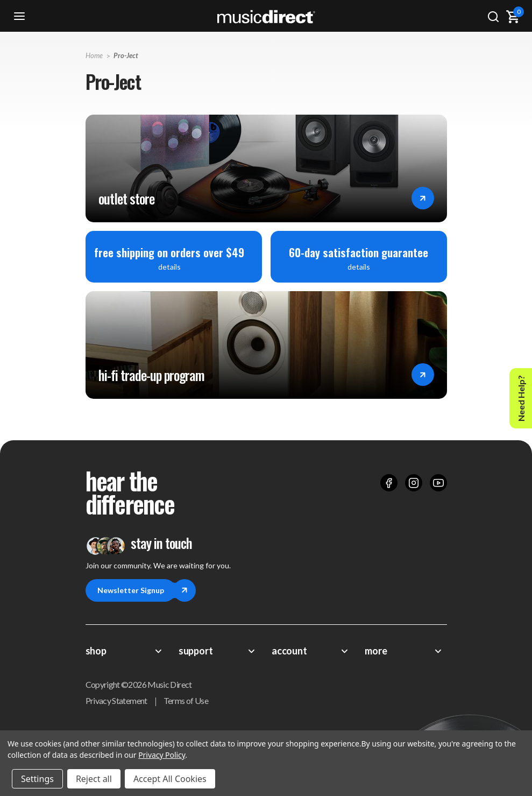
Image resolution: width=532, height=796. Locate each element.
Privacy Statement (116, 700)
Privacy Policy (162, 755)
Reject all (94, 779)
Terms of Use (186, 700)
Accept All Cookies (170, 779)
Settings (37, 779)
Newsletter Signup (137, 590)
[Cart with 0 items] (513, 17)
